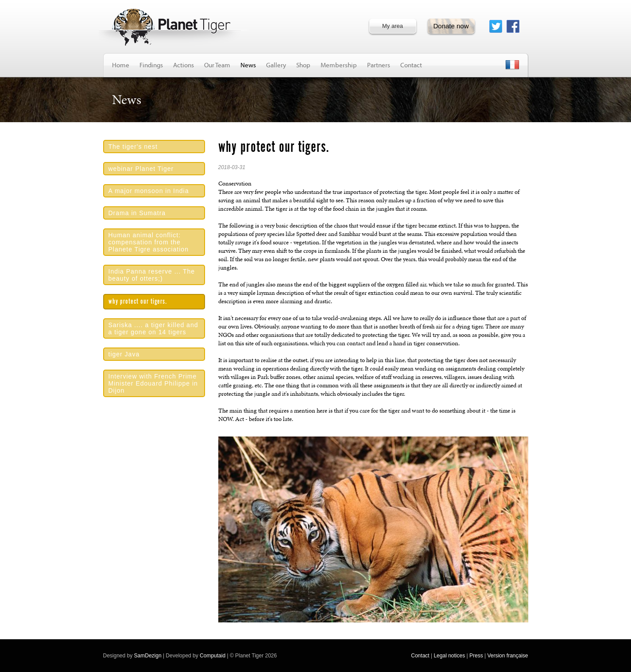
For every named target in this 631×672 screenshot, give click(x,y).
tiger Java (124, 354)
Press (476, 656)
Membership (339, 65)
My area (393, 26)
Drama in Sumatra (137, 213)
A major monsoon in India (149, 191)
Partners (379, 65)
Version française (507, 656)
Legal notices (449, 656)
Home (121, 65)
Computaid (213, 656)
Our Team (217, 65)
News (248, 65)
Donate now (451, 26)
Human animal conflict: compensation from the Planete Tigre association (149, 242)
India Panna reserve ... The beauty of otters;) (152, 275)
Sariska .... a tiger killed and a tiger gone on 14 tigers (153, 328)
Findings (151, 65)
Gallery (276, 65)
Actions (184, 65)
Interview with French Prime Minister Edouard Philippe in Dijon (153, 383)
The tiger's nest (133, 147)
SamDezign (148, 656)
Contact (411, 65)
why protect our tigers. (138, 302)
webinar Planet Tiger (141, 169)
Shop (303, 65)
